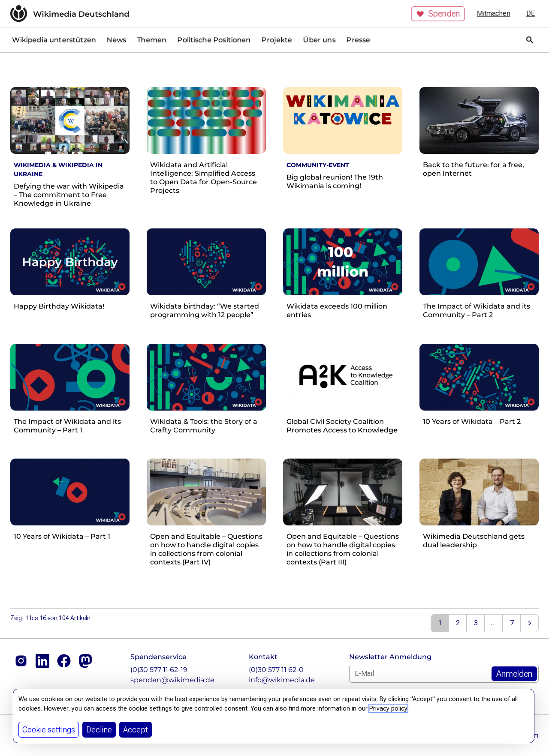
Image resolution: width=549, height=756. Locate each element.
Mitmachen (493, 13)
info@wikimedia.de (282, 680)
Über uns (319, 40)
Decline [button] (99, 730)
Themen (152, 40)
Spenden (438, 14)
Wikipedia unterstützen (54, 40)
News (116, 40)
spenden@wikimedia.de (172, 680)
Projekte (277, 40)
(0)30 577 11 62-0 (276, 670)
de (531, 13)
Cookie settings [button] (49, 730)
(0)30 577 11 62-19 (159, 670)
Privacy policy (388, 708)
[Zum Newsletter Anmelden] (514, 674)
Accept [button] (136, 730)
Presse (358, 40)
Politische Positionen (214, 40)
